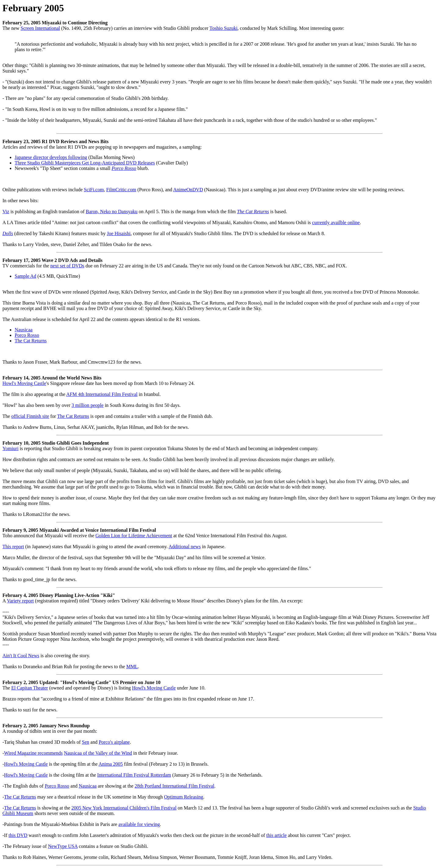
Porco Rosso (124, 168)
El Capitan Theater (30, 688)
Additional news (185, 547)
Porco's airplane (114, 742)
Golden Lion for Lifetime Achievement (134, 536)
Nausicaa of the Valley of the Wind (98, 753)
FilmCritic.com (121, 190)
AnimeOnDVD (188, 190)
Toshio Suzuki (223, 28)
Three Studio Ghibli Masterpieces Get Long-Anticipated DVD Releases (85, 163)
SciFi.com (94, 190)
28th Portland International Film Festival (175, 786)
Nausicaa (24, 330)
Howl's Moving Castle (24, 383)
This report (13, 547)
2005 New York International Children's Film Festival (124, 808)
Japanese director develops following (51, 157)
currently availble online (336, 222)
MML (132, 667)
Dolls (8, 233)
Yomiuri (11, 448)
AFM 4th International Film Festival (102, 394)
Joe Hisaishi (119, 233)
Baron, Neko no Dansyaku (112, 212)
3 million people (88, 405)
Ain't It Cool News (21, 656)
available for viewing (139, 824)
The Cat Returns (253, 212)
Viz (6, 212)
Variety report (20, 601)
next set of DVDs (67, 266)
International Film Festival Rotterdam (134, 775)
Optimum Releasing (184, 797)
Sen (86, 742)
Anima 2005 (111, 764)
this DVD (18, 835)
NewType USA (63, 846)
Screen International (40, 28)
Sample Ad (25, 276)
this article (276, 835)
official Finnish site (30, 416)
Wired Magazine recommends (33, 753)
